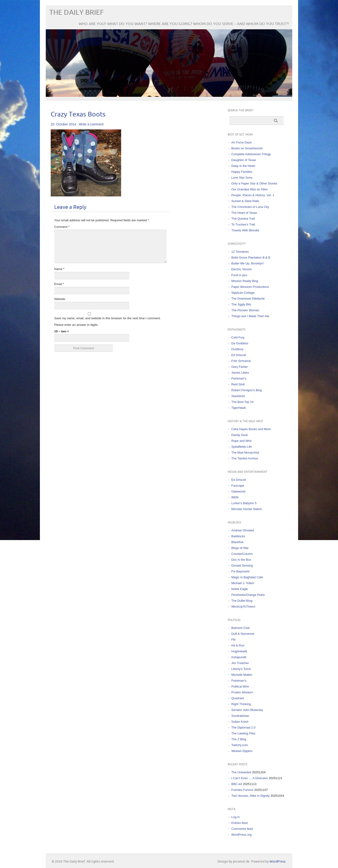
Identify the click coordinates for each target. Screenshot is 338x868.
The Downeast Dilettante (248, 299)
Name (59, 269)
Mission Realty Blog (245, 281)
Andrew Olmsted (243, 530)
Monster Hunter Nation (247, 509)
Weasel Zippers (242, 751)
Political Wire (240, 686)
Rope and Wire (242, 441)
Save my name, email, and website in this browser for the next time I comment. (108, 318)
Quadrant (238, 698)
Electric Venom (242, 269)
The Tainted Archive (245, 458)
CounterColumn (242, 554)
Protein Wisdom (242, 692)
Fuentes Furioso (242, 790)
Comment (62, 227)
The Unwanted (241, 772)
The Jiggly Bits (241, 304)
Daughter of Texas (244, 160)
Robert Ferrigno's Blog (247, 390)
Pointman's (239, 378)
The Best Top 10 (242, 402)
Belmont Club (241, 628)
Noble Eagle (240, 589)
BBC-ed (237, 784)
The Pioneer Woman (245, 310)
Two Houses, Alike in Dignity (251, 796)
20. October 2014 (63, 124)
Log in (236, 817)
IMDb (235, 497)
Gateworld (238, 491)
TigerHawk (239, 408)
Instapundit (239, 657)
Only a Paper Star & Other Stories (254, 183)
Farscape (238, 486)
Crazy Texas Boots (78, 115)
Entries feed (240, 823)
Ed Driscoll (239, 355)
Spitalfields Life (242, 447)
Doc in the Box (241, 560)
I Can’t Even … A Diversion (250, 778)
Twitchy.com (240, 745)
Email (59, 284)
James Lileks (240, 373)
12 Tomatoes (240, 252)
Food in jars (239, 275)
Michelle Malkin (242, 675)
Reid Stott (238, 384)
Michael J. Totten (243, 583)
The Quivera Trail (243, 219)
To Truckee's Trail (243, 224)
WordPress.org (242, 835)
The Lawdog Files (244, 733)
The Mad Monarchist (245, 453)
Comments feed (242, 829)
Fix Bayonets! (241, 571)
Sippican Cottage (243, 293)
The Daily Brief (77, 13)
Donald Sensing (242, 566)
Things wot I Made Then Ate (250, 316)
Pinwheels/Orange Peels (248, 595)
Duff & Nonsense (243, 634)
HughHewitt (239, 651)
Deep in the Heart (243, 166)
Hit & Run (238, 645)
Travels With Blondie (245, 230)
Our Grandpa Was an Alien (250, 189)
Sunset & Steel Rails (245, 201)
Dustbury (238, 349)
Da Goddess (240, 343)
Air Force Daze (242, 142)
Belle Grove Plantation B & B (251, 257)
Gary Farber (240, 367)
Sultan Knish (240, 722)
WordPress (277, 862)
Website (60, 299)
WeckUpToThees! (243, 607)
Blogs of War (240, 548)
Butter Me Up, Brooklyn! (248, 263)
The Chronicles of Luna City (250, 207)
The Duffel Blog (242, 601)
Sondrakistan (240, 716)
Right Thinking (241, 704)
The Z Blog (239, 739)
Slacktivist (238, 396)
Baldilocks (238, 536)
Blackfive (238, 542)
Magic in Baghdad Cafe (247, 577)
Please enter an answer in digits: (76, 325)
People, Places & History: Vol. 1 (253, 195)
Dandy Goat (240, 435)
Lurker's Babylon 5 (244, 503)
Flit (233, 640)
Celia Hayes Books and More (251, 429)
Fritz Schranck (241, 361)
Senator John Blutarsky (247, 710)
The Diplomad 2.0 (244, 727)
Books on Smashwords (247, 148)
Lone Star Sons (242, 178)
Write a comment (91, 124)
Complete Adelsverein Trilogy (251, 154)
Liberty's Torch (241, 669)
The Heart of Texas (244, 213)
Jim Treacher (240, 663)
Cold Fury (238, 337)
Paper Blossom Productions (250, 287)
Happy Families (242, 172)
